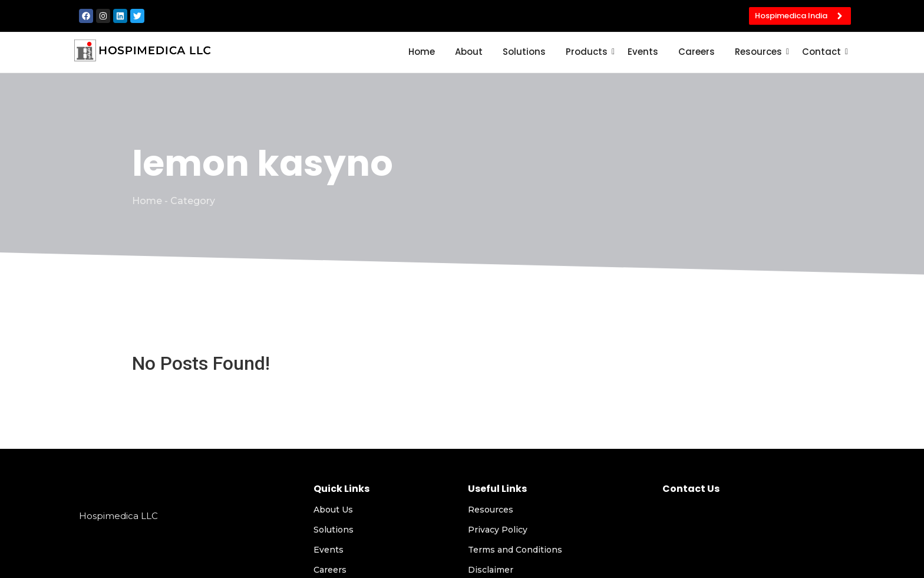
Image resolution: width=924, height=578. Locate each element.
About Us (333, 510)
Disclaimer (491, 570)
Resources (760, 52)
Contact (824, 52)
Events (643, 52)
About (469, 52)
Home (422, 52)
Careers (697, 52)
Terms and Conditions (515, 550)
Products (589, 52)
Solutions (524, 52)
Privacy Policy (498, 530)
